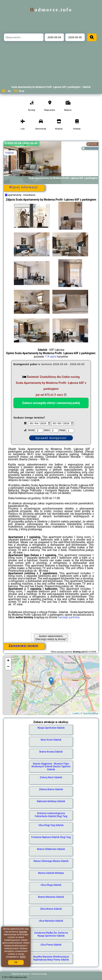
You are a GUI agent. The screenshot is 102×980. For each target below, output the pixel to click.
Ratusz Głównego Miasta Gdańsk (51, 861)
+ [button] (8, 661)
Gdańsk (10, 153)
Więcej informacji (24, 187)
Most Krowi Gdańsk (51, 740)
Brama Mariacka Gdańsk (51, 897)
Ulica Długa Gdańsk (51, 885)
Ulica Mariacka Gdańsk (51, 921)
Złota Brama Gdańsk (51, 909)
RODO (23, 957)
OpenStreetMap (90, 713)
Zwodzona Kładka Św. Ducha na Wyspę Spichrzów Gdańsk (51, 934)
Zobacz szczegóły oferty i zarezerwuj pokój (51, 403)
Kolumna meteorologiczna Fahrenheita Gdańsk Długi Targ (51, 815)
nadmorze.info (51, 10)
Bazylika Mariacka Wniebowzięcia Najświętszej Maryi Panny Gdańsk (51, 958)
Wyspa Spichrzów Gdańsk (51, 728)
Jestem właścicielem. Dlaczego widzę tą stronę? (51, 638)
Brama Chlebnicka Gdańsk (51, 849)
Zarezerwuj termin (24, 646)
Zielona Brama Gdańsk (51, 789)
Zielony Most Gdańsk (51, 777)
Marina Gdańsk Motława (51, 873)
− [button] (8, 667)
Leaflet (76, 713)
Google (23, 932)
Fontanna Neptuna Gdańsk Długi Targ (51, 837)
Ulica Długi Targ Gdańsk (51, 825)
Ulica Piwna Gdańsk (51, 945)
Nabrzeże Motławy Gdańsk (51, 801)
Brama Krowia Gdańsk (51, 752)
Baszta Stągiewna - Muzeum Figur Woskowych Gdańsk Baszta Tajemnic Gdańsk (51, 767)
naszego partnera (69, 617)
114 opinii (51, 357)
